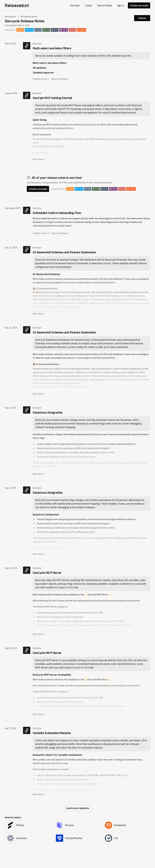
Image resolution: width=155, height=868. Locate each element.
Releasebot (10, 17)
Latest (89, 5)
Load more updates (77, 808)
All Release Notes (29, 17)
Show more (39, 159)
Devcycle (37, 44)
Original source (41, 79)
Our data (75, 5)
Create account (139, 5)
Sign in (121, 5)
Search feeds (105, 5)
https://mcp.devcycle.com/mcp (48, 146)
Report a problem (60, 79)
